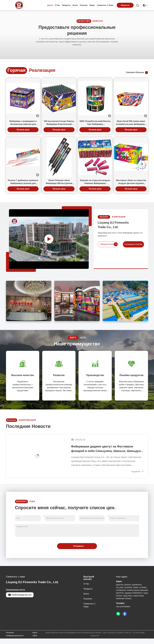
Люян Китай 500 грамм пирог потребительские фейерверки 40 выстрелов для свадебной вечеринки (131, 123)
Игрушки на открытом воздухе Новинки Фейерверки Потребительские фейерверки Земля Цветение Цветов (95, 182)
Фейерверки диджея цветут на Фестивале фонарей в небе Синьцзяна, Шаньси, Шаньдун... (107, 449)
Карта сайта (35, 634)
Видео (92, 5)
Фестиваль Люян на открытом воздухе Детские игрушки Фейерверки (131, 182)
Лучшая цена (23, 130)
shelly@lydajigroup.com (20, 595)
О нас (57, 5)
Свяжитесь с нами (105, 5)
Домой (50, 5)
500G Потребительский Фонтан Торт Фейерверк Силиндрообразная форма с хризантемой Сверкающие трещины (95, 123)
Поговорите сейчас (138, 244)
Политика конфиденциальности (15, 634)
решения (84, 5)
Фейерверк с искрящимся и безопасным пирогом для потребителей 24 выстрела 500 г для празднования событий (23, 123)
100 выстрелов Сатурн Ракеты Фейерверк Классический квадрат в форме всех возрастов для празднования (59, 123)
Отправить (79, 546)
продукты (66, 5)
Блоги (75, 5)
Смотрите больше (137, 73)
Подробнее (137, 471)
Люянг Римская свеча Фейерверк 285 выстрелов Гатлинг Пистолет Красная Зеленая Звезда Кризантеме (59, 182)
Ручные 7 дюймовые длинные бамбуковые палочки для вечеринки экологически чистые (23, 182)
